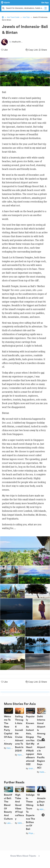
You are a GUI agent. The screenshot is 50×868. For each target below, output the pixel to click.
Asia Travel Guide (13, 17)
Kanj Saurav (12, 748)
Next (43, 740)
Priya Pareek (34, 833)
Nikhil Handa (23, 823)
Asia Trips (26, 17)
